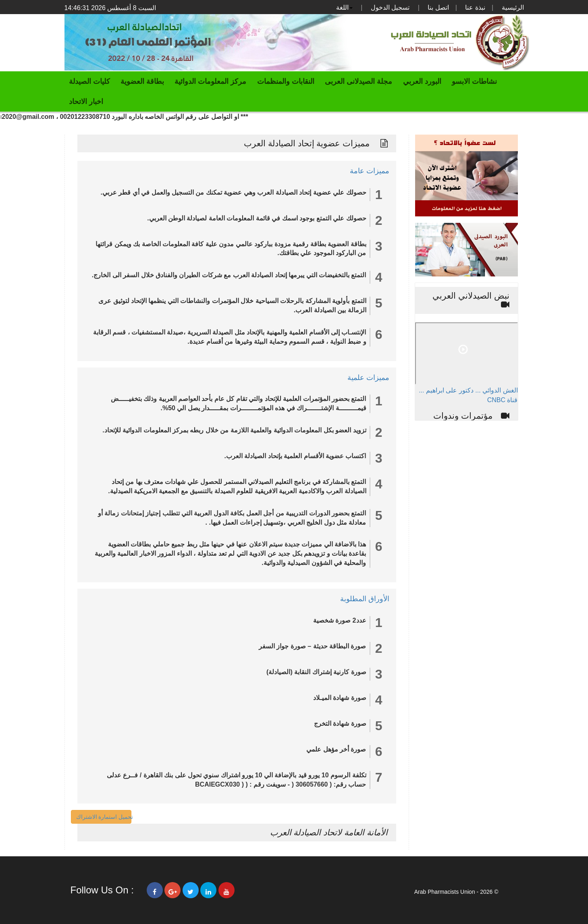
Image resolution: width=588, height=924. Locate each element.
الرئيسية (513, 7)
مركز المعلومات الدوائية (210, 81)
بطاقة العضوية (142, 81)
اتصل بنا (438, 7)
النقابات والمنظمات (286, 81)
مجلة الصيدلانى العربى (358, 81)
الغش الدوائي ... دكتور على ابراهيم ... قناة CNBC (468, 395)
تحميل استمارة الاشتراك (105, 817)
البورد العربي (422, 81)
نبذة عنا (475, 7)
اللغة (344, 7)
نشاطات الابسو (474, 81)
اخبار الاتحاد (86, 102)
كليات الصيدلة (89, 81)
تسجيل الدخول (390, 7)
